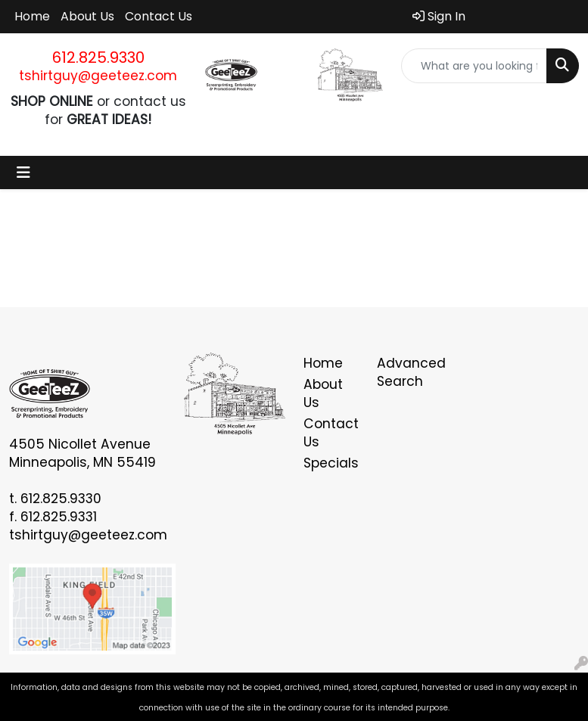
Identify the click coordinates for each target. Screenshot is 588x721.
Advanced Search (404, 372)
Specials (331, 463)
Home (32, 16)
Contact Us (159, 16)
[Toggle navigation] (23, 172)
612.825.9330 (98, 57)
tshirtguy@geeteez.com (98, 76)
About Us (87, 16)
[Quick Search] (474, 66)
